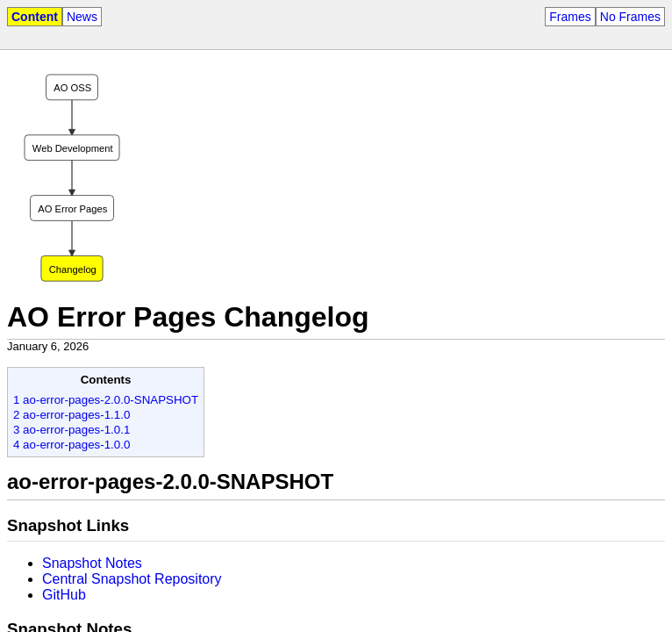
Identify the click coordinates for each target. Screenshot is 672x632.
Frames (570, 17)
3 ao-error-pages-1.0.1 (71, 430)
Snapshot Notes (92, 563)
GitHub (64, 595)
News (82, 17)
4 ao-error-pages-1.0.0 (71, 445)
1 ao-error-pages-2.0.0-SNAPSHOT (106, 400)
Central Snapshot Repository (132, 579)
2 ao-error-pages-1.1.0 (71, 415)
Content (35, 17)
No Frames (630, 17)
